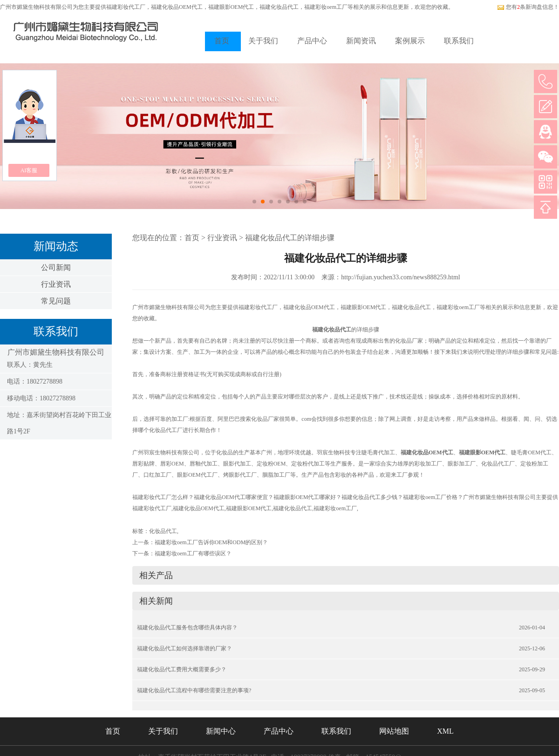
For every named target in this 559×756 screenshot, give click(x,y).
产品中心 (312, 41)
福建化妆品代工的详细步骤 (290, 238)
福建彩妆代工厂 (126, 7)
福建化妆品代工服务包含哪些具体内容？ (187, 628)
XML (445, 731)
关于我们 (263, 41)
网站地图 (394, 731)
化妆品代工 (163, 531)
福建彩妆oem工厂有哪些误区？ (193, 553)
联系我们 (459, 41)
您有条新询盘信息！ (528, 7)
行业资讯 (56, 284)
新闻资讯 (361, 41)
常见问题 (56, 301)
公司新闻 (56, 267)
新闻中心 (221, 731)
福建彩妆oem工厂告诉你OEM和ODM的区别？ (211, 542)
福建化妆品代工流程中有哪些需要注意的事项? (194, 690)
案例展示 (410, 41)
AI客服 (29, 170)
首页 (222, 41)
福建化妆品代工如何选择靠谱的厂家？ (184, 648)
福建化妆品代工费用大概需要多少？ (182, 669)
